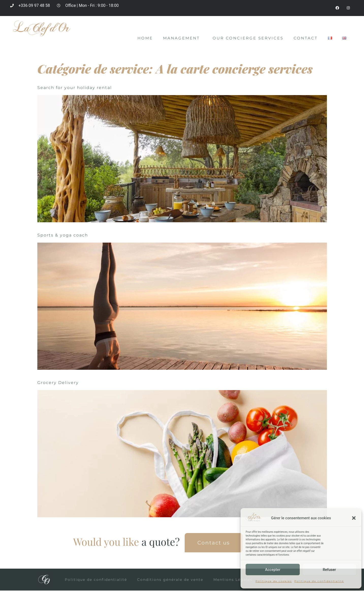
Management (183, 39)
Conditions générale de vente (170, 580)
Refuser (329, 570)
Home (145, 39)
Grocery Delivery (58, 383)
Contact (306, 39)
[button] (354, 518)
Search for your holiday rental (75, 88)
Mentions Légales (233, 580)
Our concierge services (248, 39)
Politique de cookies (274, 581)
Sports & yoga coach (63, 236)
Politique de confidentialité (319, 581)
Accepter (273, 570)
